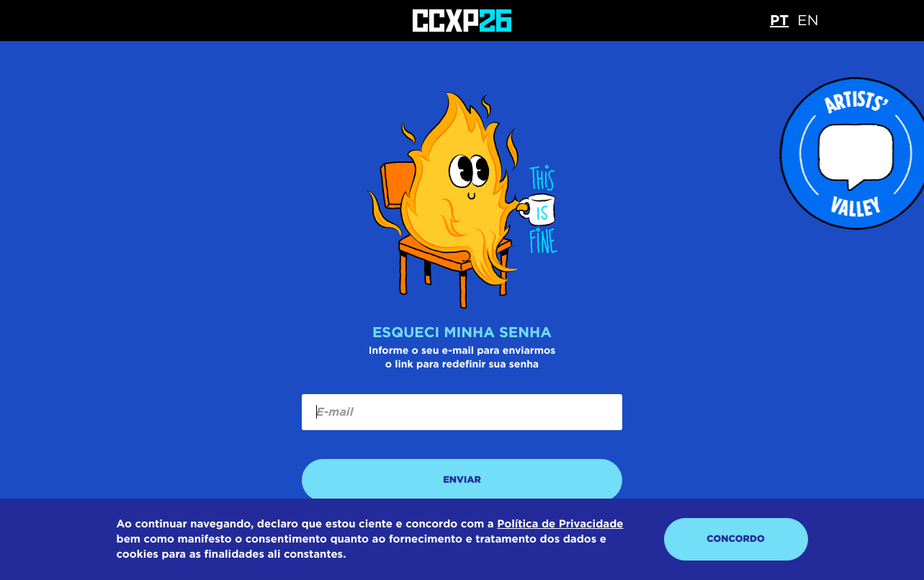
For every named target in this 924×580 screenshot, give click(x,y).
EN (808, 20)
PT (779, 20)
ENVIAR (462, 480)
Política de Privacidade (560, 524)
